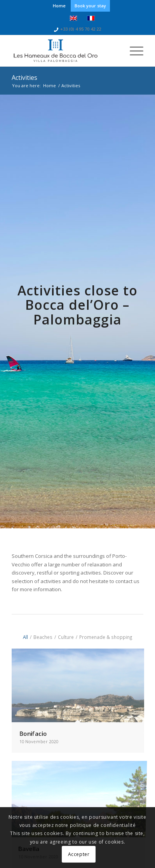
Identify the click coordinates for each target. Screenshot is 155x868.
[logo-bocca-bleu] (64, 51)
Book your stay (90, 6)
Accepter (79, 854)
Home (59, 6)
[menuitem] (59, 6)
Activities (24, 78)
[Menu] (133, 51)
